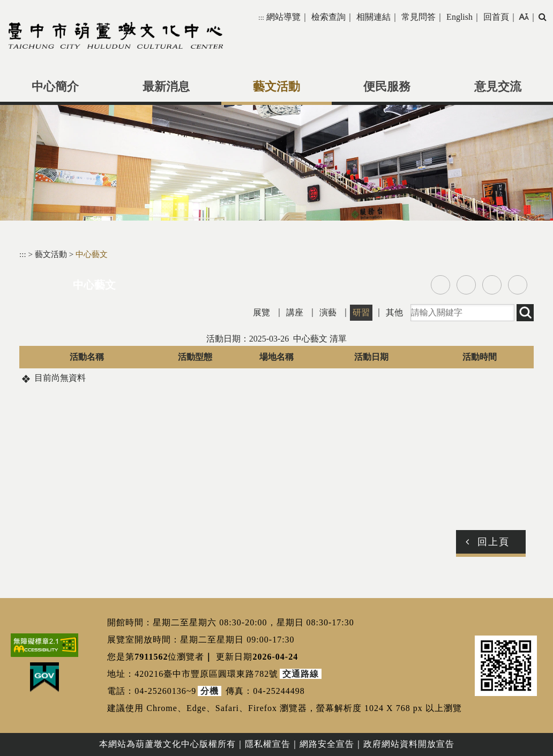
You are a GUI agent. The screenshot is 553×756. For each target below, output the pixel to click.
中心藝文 (92, 254)
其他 (394, 312)
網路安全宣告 (327, 744)
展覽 (261, 312)
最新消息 (166, 87)
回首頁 (496, 17)
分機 (210, 691)
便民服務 (387, 87)
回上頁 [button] (494, 542)
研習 (361, 312)
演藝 (328, 312)
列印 (518, 285)
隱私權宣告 (268, 744)
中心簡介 (55, 87)
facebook (440, 285)
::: (261, 17)
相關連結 (373, 17)
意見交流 (498, 87)
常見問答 (419, 17)
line (492, 285)
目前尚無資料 (60, 378)
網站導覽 (283, 17)
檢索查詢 (328, 17)
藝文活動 (276, 87)
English (459, 17)
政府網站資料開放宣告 (409, 744)
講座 (295, 312)
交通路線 (301, 674)
